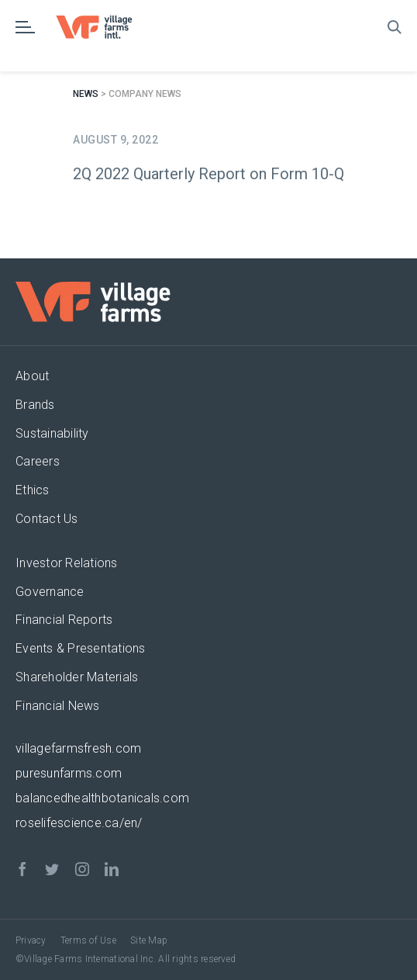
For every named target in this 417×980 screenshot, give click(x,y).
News (86, 94)
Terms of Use (88, 940)
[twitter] (52, 869)
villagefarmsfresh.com (78, 748)
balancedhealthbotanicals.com (102, 798)
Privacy (31, 940)
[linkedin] (112, 869)
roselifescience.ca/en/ (79, 823)
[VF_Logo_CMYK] (101, 21)
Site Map (149, 940)
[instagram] (82, 869)
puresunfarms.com (69, 773)
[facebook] (22, 869)
